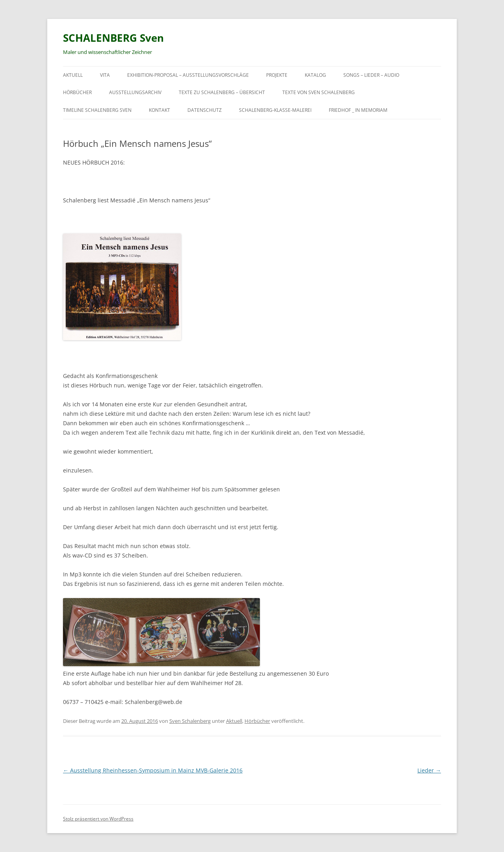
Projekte (277, 75)
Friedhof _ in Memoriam (358, 110)
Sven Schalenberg (190, 721)
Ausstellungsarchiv (135, 92)
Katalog (315, 75)
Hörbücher (77, 92)
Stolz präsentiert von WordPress (98, 819)
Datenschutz (205, 110)
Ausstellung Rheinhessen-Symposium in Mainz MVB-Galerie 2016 (153, 770)
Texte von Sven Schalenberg (319, 92)
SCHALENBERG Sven (113, 38)
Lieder (429, 770)
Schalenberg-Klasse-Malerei (275, 110)
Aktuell (73, 75)
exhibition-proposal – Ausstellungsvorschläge (188, 75)
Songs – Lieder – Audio (371, 75)
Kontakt (159, 110)
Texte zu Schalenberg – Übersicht (222, 92)
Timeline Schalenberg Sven (97, 110)
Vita (105, 75)
